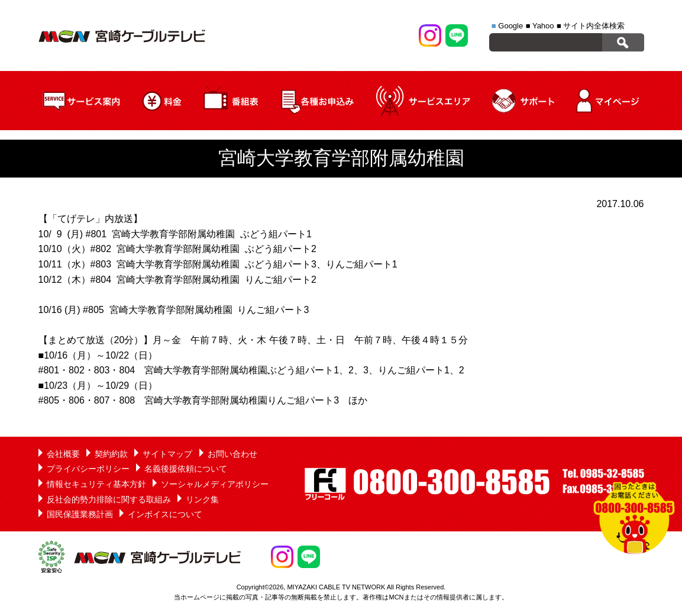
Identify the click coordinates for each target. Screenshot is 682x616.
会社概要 (63, 454)
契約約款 (111, 454)
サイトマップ (167, 454)
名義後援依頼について (186, 469)
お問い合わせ (232, 454)
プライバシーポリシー (88, 469)
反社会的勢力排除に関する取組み (109, 499)
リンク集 (202, 499)
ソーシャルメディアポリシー (215, 484)
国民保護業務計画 (80, 514)
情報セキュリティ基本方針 (96, 484)
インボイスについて (165, 514)
